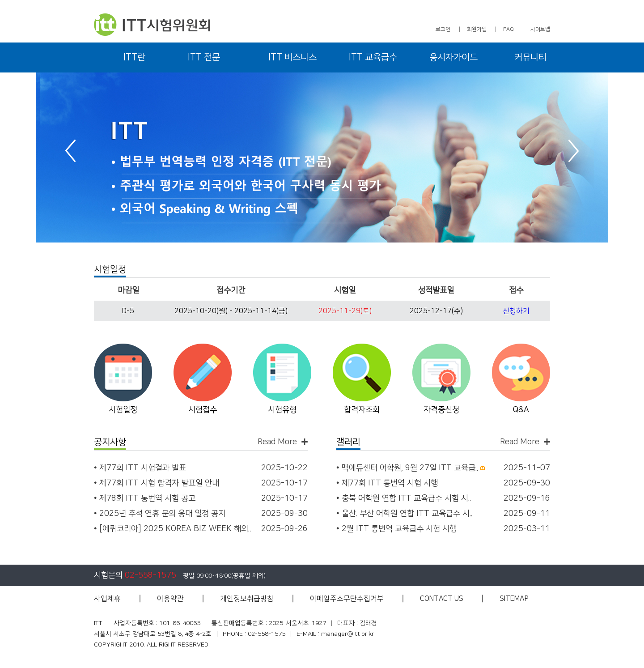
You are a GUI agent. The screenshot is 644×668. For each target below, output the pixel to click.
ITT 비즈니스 (292, 57)
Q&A (521, 410)
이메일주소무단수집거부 (347, 599)
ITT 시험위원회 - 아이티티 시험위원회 (152, 25)
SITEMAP (514, 599)
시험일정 (123, 410)
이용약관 (170, 599)
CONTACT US (442, 599)
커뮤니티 (530, 57)
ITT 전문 (204, 57)
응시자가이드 (453, 57)
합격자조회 (362, 410)
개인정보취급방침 (247, 599)
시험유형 (282, 410)
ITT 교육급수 (373, 57)
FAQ (508, 29)
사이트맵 (540, 29)
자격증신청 (441, 410)
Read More (277, 442)
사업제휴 (107, 599)
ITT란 (134, 57)
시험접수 (203, 410)
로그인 (443, 29)
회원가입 (477, 29)
